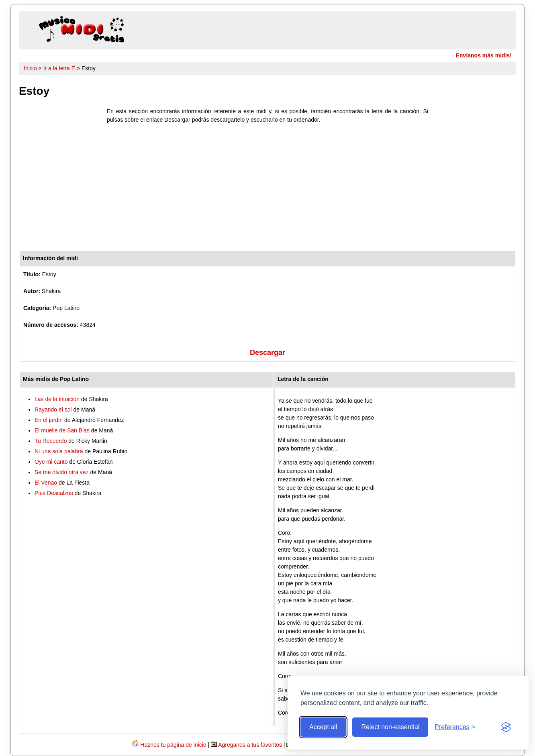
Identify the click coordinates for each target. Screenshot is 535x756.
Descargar (267, 353)
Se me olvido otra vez (62, 472)
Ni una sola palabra (59, 451)
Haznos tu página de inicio (173, 745)
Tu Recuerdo (51, 441)
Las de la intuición (57, 399)
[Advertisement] (267, 189)
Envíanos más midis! (484, 55)
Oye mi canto (51, 462)
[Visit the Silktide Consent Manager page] (506, 727)
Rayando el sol (53, 410)
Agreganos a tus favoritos (250, 745)
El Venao (46, 483)
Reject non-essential (390, 727)
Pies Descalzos (54, 493)
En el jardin (49, 420)
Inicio (30, 68)
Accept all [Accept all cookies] (323, 727)
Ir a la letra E (59, 68)
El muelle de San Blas (62, 430)
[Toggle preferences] (455, 727)
